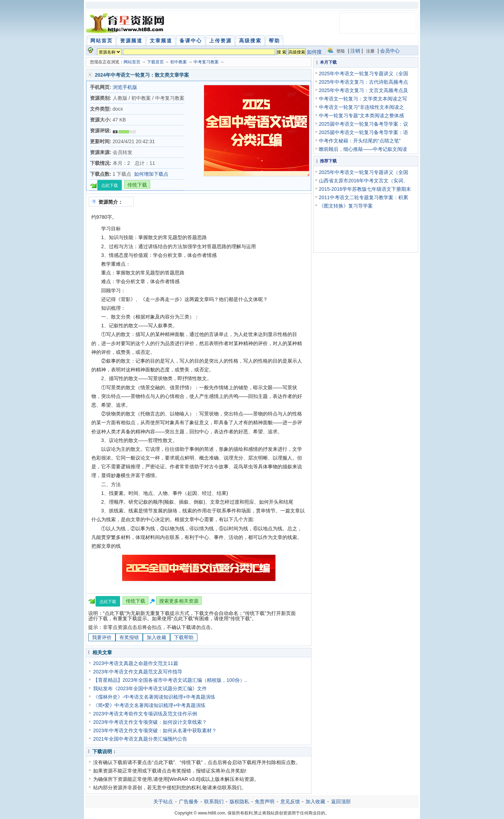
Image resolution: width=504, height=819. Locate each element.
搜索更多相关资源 (179, 601)
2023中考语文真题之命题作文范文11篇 (136, 663)
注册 (370, 51)
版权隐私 (239, 801)
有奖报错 (129, 637)
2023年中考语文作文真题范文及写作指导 (138, 672)
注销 (355, 51)
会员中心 (390, 51)
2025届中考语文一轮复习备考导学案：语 (363, 132)
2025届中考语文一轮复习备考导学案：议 (363, 124)
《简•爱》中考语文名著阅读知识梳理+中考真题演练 (149, 705)
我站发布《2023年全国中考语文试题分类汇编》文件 (150, 688)
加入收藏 (156, 637)
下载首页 (155, 62)
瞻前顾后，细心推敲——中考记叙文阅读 (363, 149)
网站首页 (132, 62)
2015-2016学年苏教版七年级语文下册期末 (365, 189)
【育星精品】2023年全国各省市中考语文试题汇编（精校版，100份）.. (170, 680)
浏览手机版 (125, 87)
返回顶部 (341, 801)
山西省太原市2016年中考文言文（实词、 (363, 181)
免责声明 (265, 801)
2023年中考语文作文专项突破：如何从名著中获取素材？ (155, 730)
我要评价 (102, 637)
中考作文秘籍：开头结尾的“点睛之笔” (360, 141)
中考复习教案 (206, 62)
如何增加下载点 (151, 174)
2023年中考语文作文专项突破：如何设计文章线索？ (150, 722)
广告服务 (189, 801)
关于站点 (163, 801)
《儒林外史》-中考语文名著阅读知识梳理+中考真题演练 (154, 697)
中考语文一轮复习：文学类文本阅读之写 (363, 99)
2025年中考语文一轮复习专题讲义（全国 (363, 73)
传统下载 (137, 185)
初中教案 (178, 62)
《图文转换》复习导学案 (346, 206)
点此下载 (110, 185)
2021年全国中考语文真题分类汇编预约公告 (140, 739)
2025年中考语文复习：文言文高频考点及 (363, 90)
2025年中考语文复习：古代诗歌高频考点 (363, 82)
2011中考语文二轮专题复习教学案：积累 (363, 197)
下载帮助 (184, 637)
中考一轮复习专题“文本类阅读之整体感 (361, 115)
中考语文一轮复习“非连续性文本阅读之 (361, 107)
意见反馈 (290, 801)
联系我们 (214, 801)
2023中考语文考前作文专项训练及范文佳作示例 (145, 714)
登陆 (341, 51)
